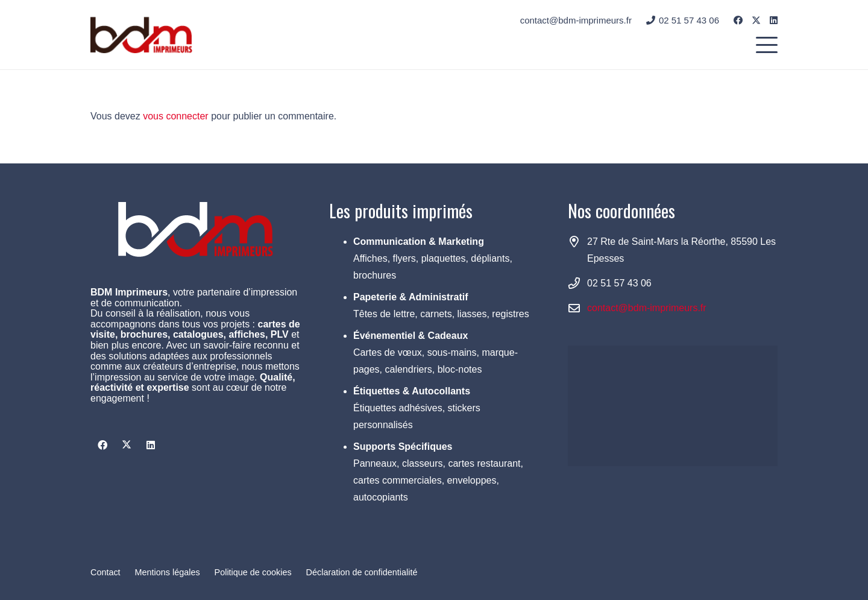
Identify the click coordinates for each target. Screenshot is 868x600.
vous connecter (176, 116)
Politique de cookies (253, 572)
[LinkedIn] (774, 20)
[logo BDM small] (141, 35)
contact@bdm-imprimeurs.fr (647, 308)
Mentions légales (168, 572)
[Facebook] (738, 20)
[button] (767, 45)
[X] (756, 21)
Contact (105, 572)
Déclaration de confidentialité (362, 572)
